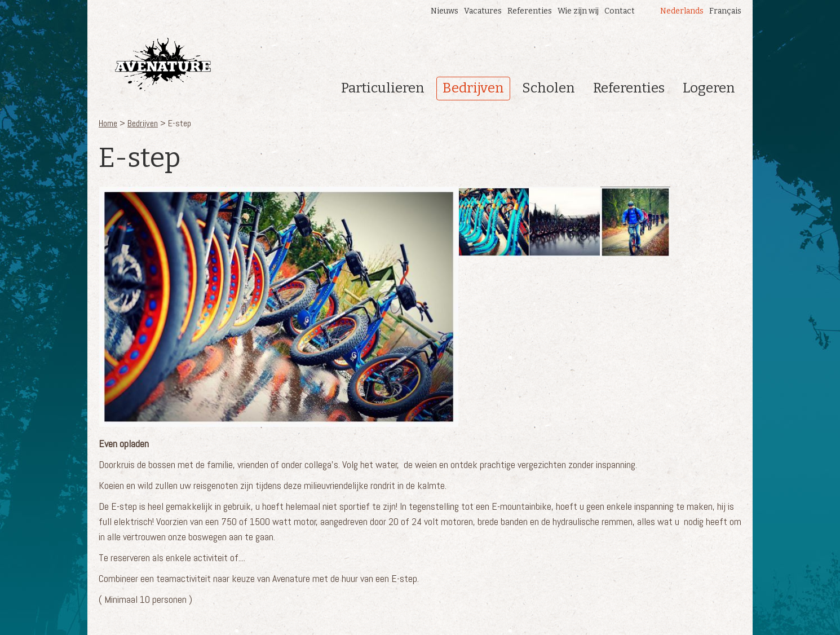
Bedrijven (473, 88)
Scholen (549, 88)
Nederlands (682, 11)
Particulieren (383, 88)
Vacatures (483, 11)
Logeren (709, 88)
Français (725, 11)
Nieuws (445, 11)
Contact (620, 11)
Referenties (530, 11)
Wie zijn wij (578, 11)
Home (108, 123)
